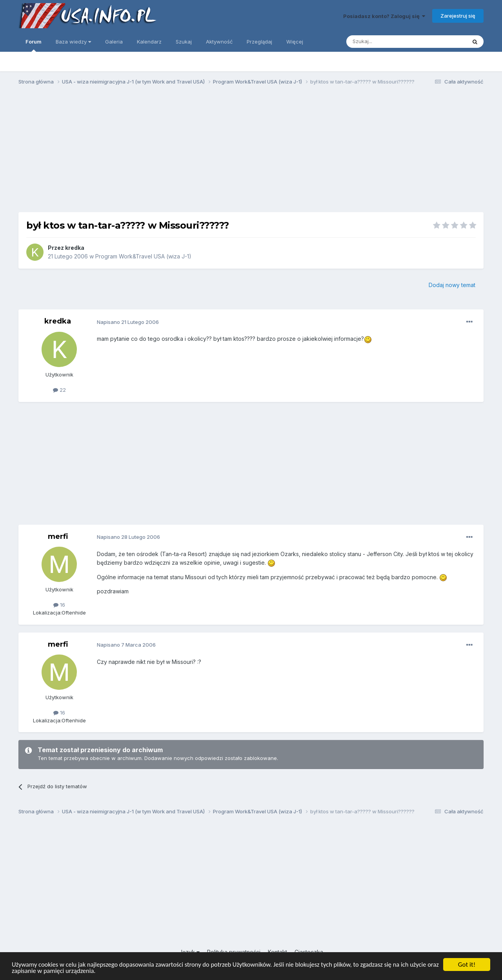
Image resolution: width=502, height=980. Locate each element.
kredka (75, 248)
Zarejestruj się (458, 16)
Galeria (114, 42)
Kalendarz (149, 42)
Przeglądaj (259, 42)
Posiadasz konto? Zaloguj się (384, 16)
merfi (58, 536)
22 (59, 390)
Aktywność (219, 42)
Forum (34, 45)
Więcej (295, 42)
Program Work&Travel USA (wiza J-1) (143, 256)
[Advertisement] (251, 152)
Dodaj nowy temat (452, 285)
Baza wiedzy (73, 42)
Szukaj (184, 42)
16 (59, 605)
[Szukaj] (387, 42)
